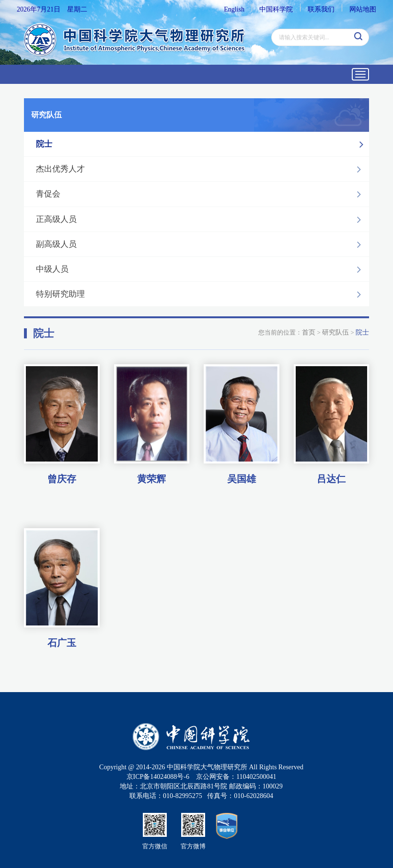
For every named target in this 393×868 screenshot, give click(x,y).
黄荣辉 (151, 479)
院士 (202, 144)
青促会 (201, 194)
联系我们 (321, 9)
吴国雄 (242, 479)
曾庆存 (62, 479)
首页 (309, 332)
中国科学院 (276, 9)
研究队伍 (335, 332)
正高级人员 (201, 220)
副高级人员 (201, 244)
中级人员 (201, 269)
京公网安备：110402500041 (236, 777)
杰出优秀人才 (201, 169)
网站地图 (363, 9)
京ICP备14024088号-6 (158, 777)
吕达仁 (331, 479)
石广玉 (62, 642)
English (234, 9)
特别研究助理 (201, 294)
